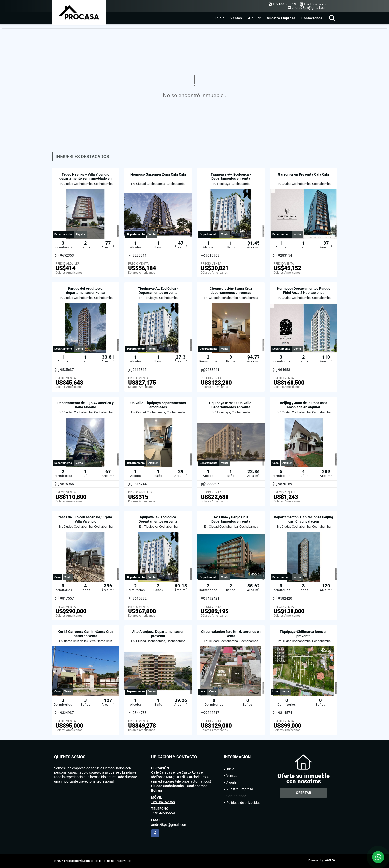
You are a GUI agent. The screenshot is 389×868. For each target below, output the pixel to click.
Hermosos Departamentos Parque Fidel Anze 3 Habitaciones (304, 291)
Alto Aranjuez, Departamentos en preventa (158, 634)
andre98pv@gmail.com (169, 825)
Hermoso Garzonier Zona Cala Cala (158, 174)
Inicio (220, 18)
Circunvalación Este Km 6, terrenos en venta (231, 634)
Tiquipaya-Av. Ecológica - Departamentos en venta (231, 177)
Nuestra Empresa (281, 18)
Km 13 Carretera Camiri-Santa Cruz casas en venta (85, 634)
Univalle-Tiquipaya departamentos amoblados (158, 405)
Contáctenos (312, 18)
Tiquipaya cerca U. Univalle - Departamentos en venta (231, 405)
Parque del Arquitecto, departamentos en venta (86, 291)
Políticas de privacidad (243, 803)
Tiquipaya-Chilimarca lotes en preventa (304, 634)
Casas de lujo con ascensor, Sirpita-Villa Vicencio (86, 519)
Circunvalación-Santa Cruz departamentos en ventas (231, 291)
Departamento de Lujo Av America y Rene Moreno (85, 405)
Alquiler (255, 18)
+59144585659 (284, 4)
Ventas (236, 18)
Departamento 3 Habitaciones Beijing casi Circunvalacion (304, 519)
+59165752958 (316, 4)
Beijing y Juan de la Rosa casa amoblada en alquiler (304, 405)
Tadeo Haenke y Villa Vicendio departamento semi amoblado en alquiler (85, 179)
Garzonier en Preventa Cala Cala (304, 174)
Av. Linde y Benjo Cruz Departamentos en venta (231, 519)
